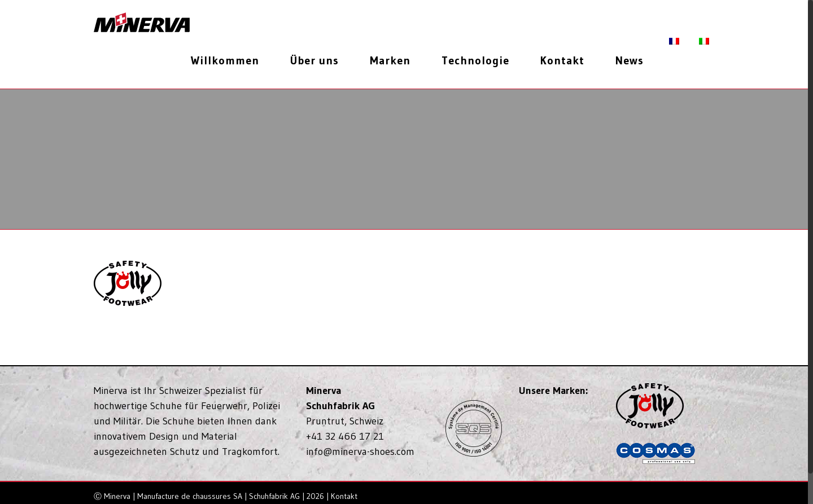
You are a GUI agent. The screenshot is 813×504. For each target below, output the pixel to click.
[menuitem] (229, 60)
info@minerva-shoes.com (360, 452)
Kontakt (344, 496)
